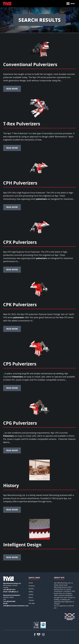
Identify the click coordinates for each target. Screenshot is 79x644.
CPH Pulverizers (20, 183)
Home (31, 583)
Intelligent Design (22, 545)
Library (31, 594)
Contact (31, 600)
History (11, 485)
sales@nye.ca (13, 592)
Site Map (32, 603)
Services (31, 589)
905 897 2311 (11, 590)
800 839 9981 (11, 601)
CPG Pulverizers (20, 423)
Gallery (31, 592)
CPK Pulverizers (20, 304)
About (31, 597)
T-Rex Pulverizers (22, 124)
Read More (12, 89)
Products (32, 586)
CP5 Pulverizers (20, 364)
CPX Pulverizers (20, 242)
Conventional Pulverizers (30, 64)
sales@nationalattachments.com (16, 606)
